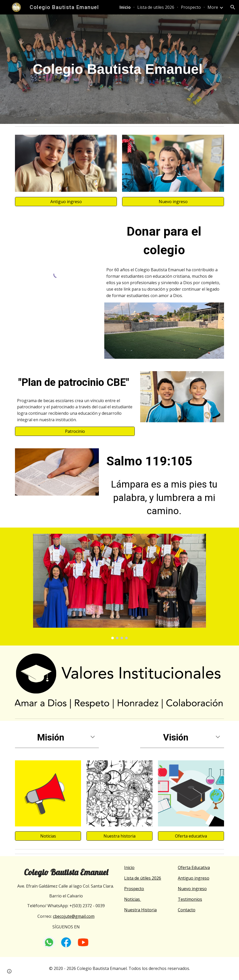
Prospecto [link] (191, 7)
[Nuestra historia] (120, 836)
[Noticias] (48, 836)
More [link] (213, 7)
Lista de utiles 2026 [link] (156, 7)
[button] (233, 7)
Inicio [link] (125, 7)
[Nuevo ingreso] (173, 202)
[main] (119, 69)
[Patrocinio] (75, 431)
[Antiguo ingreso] (66, 202)
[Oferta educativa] (191, 836)
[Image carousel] (120, 587)
